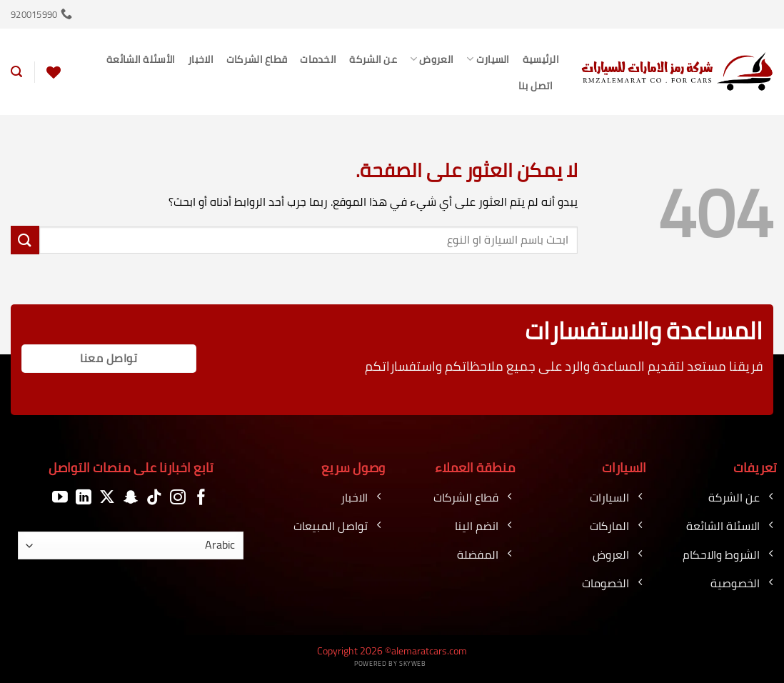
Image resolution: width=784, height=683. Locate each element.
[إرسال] (25, 240)
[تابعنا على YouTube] (60, 498)
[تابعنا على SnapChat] (131, 498)
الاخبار (201, 59)
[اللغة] (131, 545)
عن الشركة (373, 59)
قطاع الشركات (257, 59)
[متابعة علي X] (107, 498)
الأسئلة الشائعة (141, 59)
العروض (432, 59)
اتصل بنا (536, 85)
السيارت (488, 59)
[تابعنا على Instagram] (178, 498)
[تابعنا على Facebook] (201, 498)
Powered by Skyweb (390, 663)
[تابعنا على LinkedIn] (84, 498)
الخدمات (318, 59)
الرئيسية (541, 59)
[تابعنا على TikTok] (154, 498)
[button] (16, 72)
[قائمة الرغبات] (54, 72)
